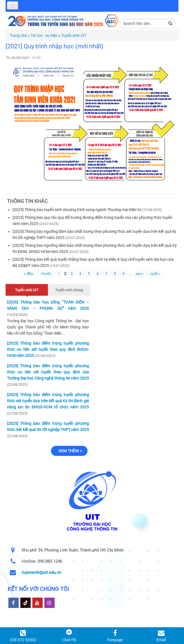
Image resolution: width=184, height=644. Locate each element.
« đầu (29, 274)
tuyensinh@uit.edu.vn (41, 572)
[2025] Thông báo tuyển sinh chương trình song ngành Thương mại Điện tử (77, 210)
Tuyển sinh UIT (74, 35)
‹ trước (46, 274)
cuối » (155, 274)
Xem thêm (69, 451)
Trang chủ (18, 35)
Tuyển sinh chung (69, 290)
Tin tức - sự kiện (44, 35)
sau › (140, 274)
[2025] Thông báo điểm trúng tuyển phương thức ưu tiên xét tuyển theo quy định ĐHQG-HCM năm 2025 (48, 349)
